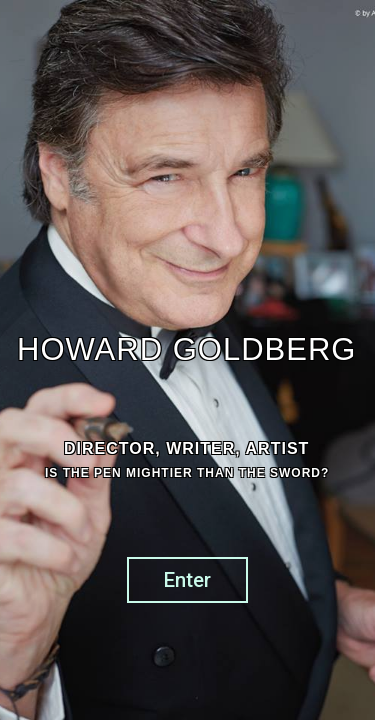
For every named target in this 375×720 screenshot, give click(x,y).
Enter (187, 580)
